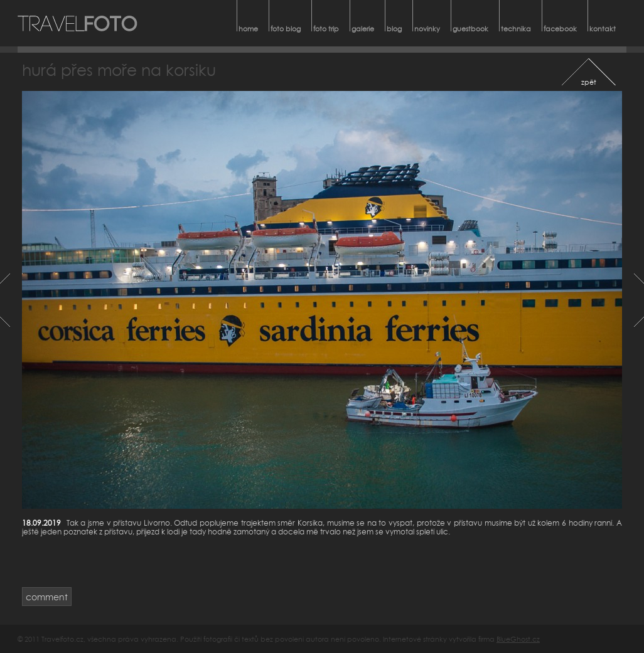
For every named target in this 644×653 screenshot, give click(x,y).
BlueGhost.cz (518, 639)
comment (47, 597)
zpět (589, 82)
